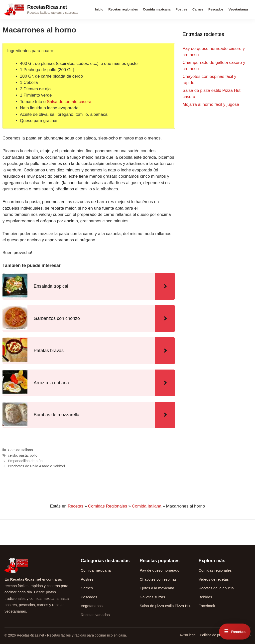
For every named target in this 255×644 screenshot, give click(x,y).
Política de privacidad (216, 635)
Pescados (216, 9)
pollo (34, 455)
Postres (181, 9)
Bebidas (205, 597)
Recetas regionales (123, 9)
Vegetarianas (239, 9)
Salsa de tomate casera (69, 102)
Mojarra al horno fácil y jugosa (211, 104)
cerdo (12, 455)
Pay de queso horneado (160, 570)
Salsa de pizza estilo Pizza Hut (165, 606)
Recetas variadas (95, 615)
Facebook (207, 606)
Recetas (75, 506)
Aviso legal (188, 635)
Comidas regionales (215, 570)
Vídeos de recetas (214, 579)
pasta (23, 455)
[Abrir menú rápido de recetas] (235, 632)
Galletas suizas (152, 597)
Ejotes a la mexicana (157, 588)
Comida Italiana (20, 450)
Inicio (99, 9)
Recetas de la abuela (216, 588)
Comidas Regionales (108, 506)
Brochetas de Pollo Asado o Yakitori (36, 466)
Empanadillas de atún (25, 461)
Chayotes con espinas (158, 579)
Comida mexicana (157, 9)
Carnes (198, 9)
